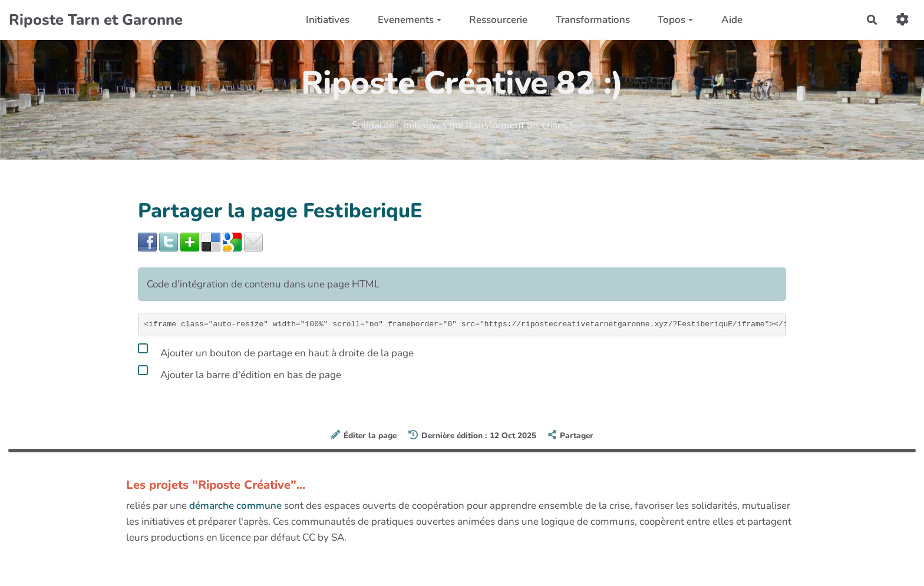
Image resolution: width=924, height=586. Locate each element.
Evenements (410, 20)
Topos (675, 20)
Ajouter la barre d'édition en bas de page (240, 373)
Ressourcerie (498, 20)
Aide (732, 20)
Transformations (593, 20)
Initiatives (328, 20)
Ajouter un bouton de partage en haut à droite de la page (276, 351)
